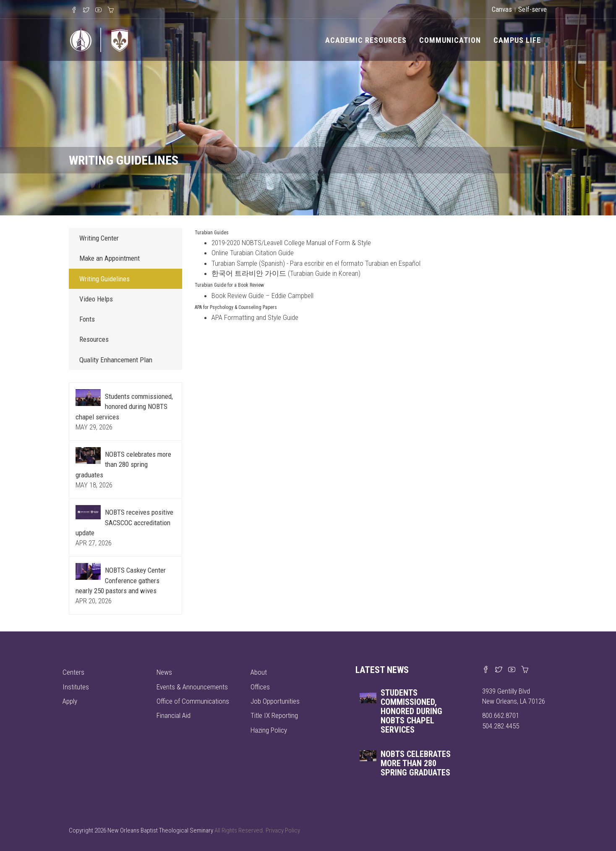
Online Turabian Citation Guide (253, 253)
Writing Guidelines (104, 279)
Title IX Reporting (274, 715)
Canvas (502, 9)
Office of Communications (193, 701)
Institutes (76, 687)
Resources (94, 339)
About (259, 672)
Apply (70, 701)
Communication (450, 40)
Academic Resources (366, 40)
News (164, 672)
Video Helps (96, 299)
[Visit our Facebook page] (486, 670)
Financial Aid (174, 715)
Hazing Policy (269, 730)
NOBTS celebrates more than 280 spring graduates (123, 465)
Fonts (87, 319)
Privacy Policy (283, 830)
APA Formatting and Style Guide (255, 317)
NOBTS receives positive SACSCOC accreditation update (124, 522)
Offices (260, 687)
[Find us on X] (499, 670)
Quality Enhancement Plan (116, 360)
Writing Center (99, 238)
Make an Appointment (110, 258)
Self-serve (532, 9)
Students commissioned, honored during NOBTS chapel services (124, 407)
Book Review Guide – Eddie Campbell (262, 296)
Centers (73, 672)
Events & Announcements (192, 687)
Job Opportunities (275, 701)
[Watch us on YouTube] (512, 670)
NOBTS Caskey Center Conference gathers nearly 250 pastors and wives (121, 580)
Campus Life (517, 40)
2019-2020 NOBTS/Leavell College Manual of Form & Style (291, 243)
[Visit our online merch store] (525, 670)
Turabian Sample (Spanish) (248, 263)
